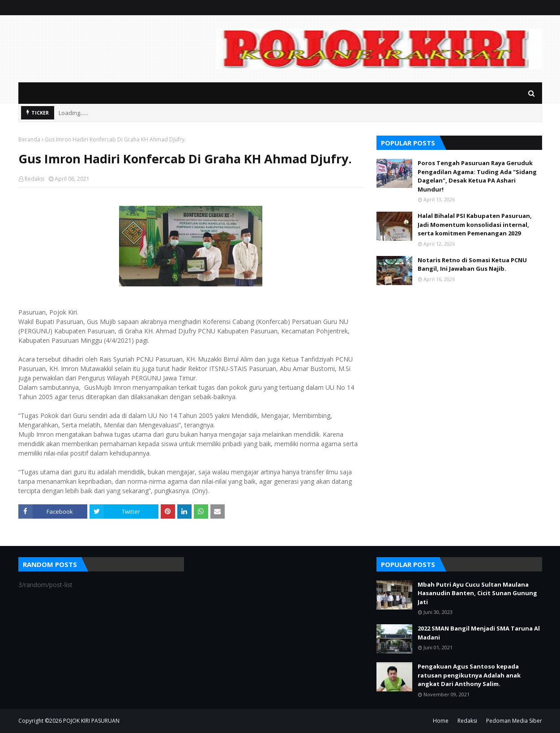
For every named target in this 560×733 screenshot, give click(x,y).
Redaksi (34, 179)
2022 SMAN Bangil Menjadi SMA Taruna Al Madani (479, 633)
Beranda (29, 139)
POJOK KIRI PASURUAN (91, 721)
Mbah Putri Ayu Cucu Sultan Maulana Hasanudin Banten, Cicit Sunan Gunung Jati (477, 593)
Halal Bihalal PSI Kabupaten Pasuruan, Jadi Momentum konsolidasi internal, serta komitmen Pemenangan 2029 (475, 224)
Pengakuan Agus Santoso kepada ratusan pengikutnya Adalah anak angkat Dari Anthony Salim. (469, 675)
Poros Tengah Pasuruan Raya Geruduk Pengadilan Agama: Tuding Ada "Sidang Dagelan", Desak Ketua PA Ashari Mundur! (477, 176)
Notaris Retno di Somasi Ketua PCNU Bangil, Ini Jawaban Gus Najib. (472, 264)
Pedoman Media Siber (514, 721)
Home (441, 721)
